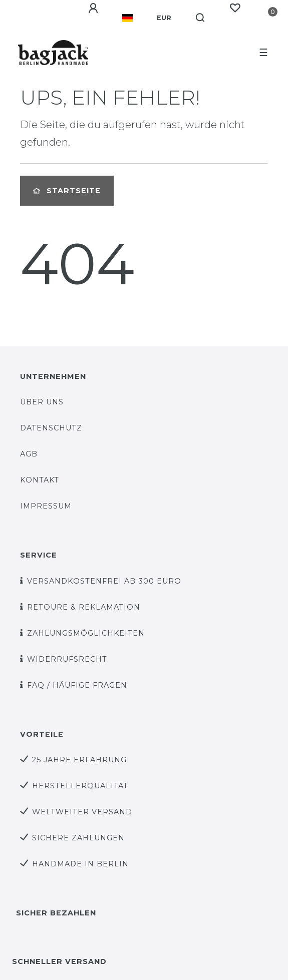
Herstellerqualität (80, 786)
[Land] (127, 18)
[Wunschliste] (235, 8)
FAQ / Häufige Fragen (77, 685)
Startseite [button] (67, 191)
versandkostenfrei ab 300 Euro (104, 581)
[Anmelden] (93, 9)
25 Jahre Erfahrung (79, 760)
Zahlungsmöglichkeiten (86, 633)
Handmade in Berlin (80, 864)
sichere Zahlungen (78, 838)
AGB (29, 454)
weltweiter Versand (82, 812)
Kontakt (40, 480)
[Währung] (164, 18)
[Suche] (201, 18)
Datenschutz (51, 428)
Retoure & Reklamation (84, 607)
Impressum (46, 506)
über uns (42, 402)
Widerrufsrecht (67, 659)
